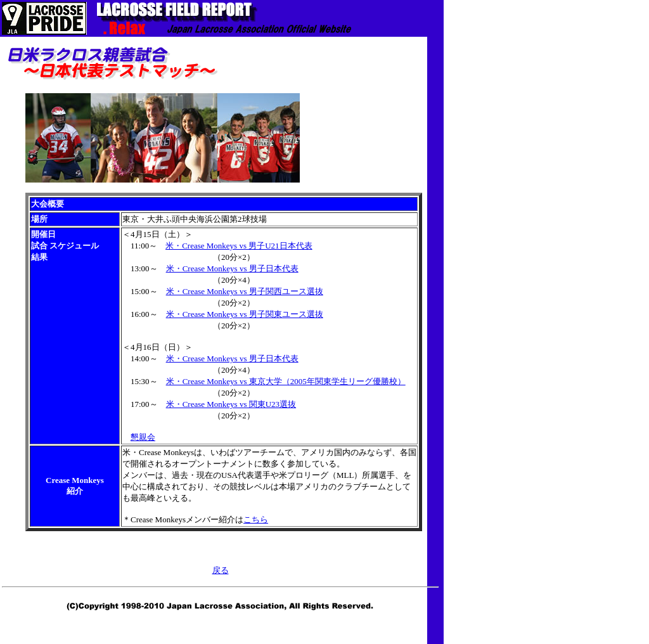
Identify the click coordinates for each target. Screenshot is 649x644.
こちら (256, 519)
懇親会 (143, 437)
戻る (221, 570)
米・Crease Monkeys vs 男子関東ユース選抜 (245, 314)
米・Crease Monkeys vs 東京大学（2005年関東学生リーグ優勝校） (286, 381)
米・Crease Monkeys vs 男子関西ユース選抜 (245, 291)
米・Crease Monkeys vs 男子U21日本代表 (239, 246)
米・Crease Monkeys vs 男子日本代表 (232, 268)
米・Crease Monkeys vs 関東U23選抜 (231, 404)
